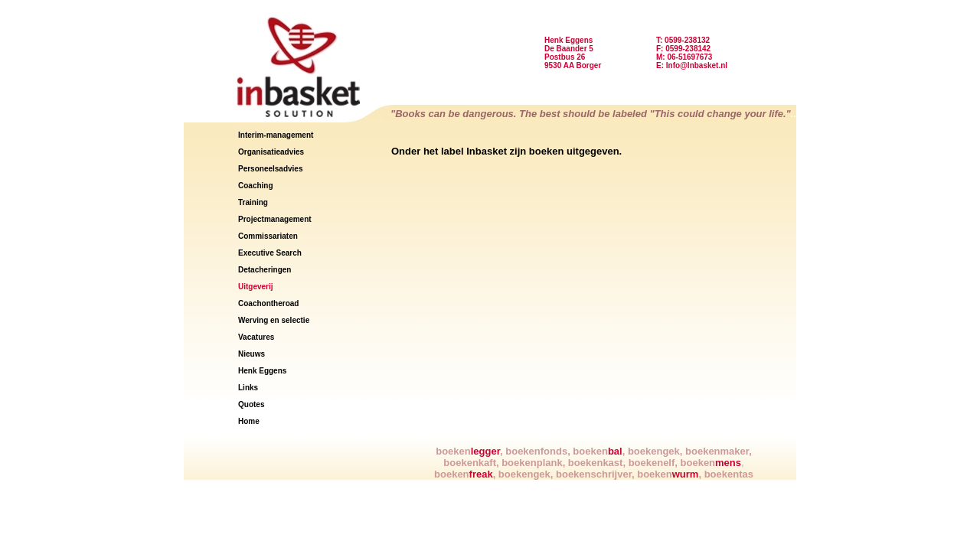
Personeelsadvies (271, 169)
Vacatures (256, 337)
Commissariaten (268, 236)
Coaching (256, 186)
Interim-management (276, 135)
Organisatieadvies (271, 152)
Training (253, 202)
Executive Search (270, 253)
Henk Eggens (262, 371)
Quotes (251, 404)
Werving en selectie (274, 320)
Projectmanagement (275, 219)
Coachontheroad (268, 303)
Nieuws (252, 354)
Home (249, 421)
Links (248, 388)
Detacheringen (265, 270)
